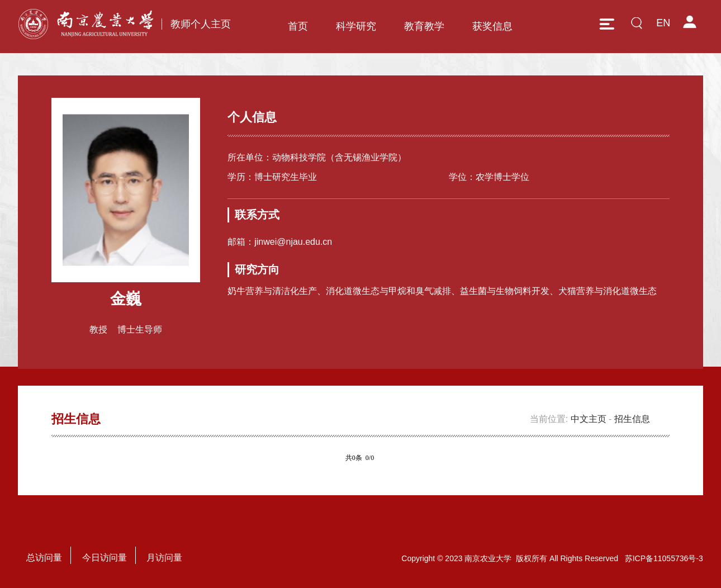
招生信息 (632, 419)
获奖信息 (492, 26)
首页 (298, 26)
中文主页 (589, 419)
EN (663, 23)
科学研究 (356, 26)
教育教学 (424, 26)
